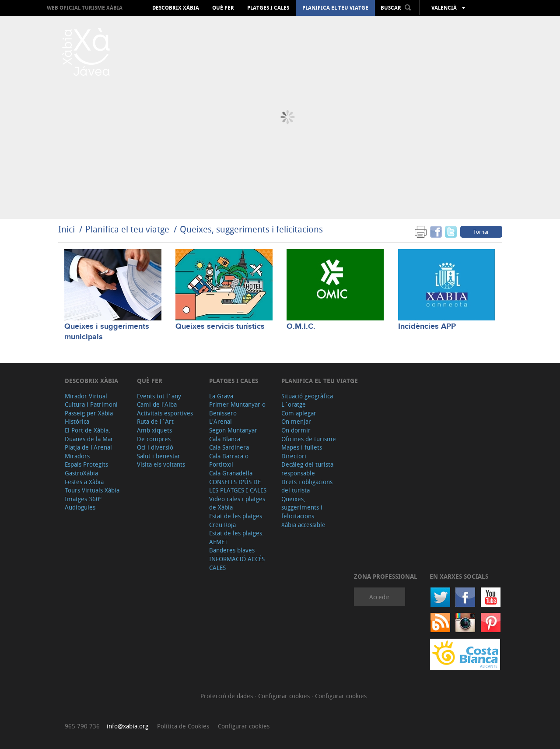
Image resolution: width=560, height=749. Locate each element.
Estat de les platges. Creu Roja (236, 520)
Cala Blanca (225, 439)
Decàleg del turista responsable (307, 469)
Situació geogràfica (307, 396)
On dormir (296, 430)
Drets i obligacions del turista (307, 486)
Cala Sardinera (229, 447)
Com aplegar (299, 413)
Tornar (481, 232)
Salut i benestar (159, 456)
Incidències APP (427, 327)
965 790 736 (82, 726)
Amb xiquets (154, 430)
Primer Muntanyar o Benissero (237, 409)
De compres (154, 439)
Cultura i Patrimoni (91, 404)
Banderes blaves (232, 550)
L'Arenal (220, 421)
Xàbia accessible (303, 525)
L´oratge (294, 404)
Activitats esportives (165, 413)
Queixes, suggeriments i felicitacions (251, 229)
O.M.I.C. (301, 327)
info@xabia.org (128, 726)
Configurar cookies (285, 696)
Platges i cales (268, 8)
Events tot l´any (159, 396)
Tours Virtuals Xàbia (92, 490)
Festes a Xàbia (84, 482)
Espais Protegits (86, 464)
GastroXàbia (81, 473)
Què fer (223, 8)
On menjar (296, 421)
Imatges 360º (83, 499)
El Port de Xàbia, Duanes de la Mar (89, 434)
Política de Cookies (183, 726)
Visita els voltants (161, 464)
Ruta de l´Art (155, 421)
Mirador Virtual (86, 396)
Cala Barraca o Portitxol (229, 460)
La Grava (221, 396)
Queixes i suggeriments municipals (107, 332)
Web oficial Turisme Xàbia (85, 8)
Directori (294, 456)
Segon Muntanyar (233, 430)
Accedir (380, 597)
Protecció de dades (227, 696)
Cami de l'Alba (157, 404)
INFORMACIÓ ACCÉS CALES (237, 563)
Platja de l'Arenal (88, 447)
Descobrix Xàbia (176, 8)
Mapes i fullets (302, 447)
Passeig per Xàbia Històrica (89, 417)
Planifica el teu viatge (335, 8)
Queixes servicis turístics (220, 327)
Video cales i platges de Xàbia (237, 503)
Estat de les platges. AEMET (236, 537)
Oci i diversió (155, 447)
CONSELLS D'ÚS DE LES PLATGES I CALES (238, 486)
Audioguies (80, 507)
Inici (66, 229)
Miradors (77, 456)
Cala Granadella (231, 473)
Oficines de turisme (309, 439)
